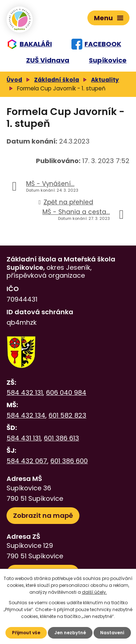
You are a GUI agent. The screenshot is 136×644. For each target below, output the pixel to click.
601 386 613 (61, 438)
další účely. (94, 592)
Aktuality (105, 80)
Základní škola (57, 80)
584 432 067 (27, 461)
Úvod (14, 80)
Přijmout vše (26, 633)
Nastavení (112, 633)
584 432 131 (25, 393)
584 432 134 (26, 415)
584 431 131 (24, 438)
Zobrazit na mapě (43, 515)
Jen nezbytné (70, 633)
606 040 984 (66, 393)
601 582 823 (67, 415)
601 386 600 (69, 461)
